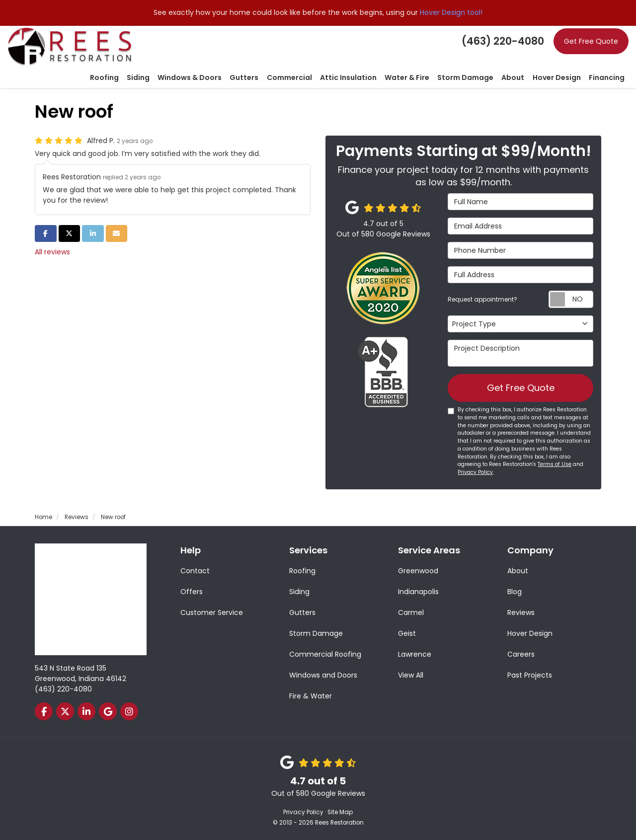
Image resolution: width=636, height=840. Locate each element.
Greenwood (418, 571)
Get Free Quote (591, 41)
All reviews (52, 252)
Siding (299, 592)
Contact (195, 571)
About (518, 571)
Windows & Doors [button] (191, 78)
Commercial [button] (290, 78)
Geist (407, 633)
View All (411, 675)
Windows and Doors (323, 675)
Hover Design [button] (557, 78)
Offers (192, 592)
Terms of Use (555, 465)
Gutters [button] (245, 78)
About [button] (513, 78)
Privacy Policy (475, 472)
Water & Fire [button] (407, 78)
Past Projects (530, 675)
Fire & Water (311, 696)
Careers (521, 654)
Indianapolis (418, 592)
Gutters (302, 612)
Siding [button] (139, 78)
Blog (515, 592)
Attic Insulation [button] (349, 78)
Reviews (521, 612)
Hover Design (530, 633)
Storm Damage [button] (466, 78)
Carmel (411, 612)
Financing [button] (607, 78)
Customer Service (212, 612)
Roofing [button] (105, 78)
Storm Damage (316, 633)
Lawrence (415, 654)
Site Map (340, 812)
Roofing (302, 571)
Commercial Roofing (325, 654)
